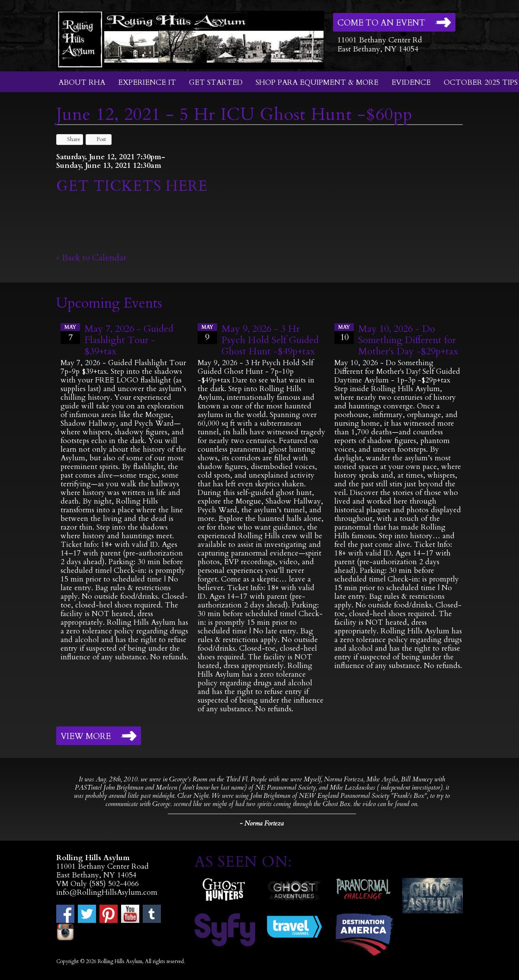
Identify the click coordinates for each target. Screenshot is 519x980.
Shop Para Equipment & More (317, 82)
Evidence (411, 82)
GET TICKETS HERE (134, 186)
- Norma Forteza (262, 823)
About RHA (82, 82)
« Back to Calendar (91, 258)
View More (86, 736)
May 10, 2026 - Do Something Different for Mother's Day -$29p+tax (408, 340)
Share (70, 139)
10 (344, 333)
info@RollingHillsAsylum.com (107, 892)
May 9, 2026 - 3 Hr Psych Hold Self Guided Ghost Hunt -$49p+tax (270, 340)
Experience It (147, 82)
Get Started (216, 82)
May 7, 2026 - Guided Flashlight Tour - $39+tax (129, 340)
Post (97, 139)
